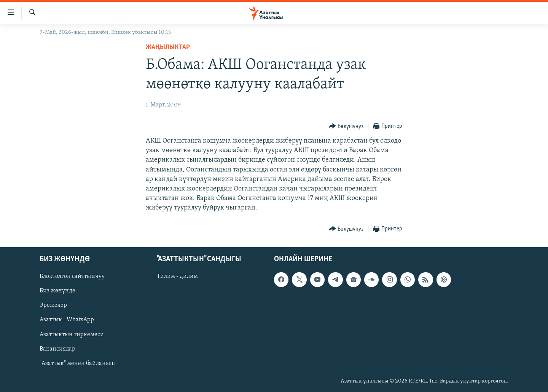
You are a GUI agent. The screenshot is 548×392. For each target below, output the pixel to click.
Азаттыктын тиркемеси (72, 334)
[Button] (346, 126)
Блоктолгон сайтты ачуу (72, 276)
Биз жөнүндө (57, 291)
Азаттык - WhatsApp (67, 320)
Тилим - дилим (177, 276)
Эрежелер (53, 305)
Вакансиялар (57, 349)
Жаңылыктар (168, 47)
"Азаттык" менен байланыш (77, 363)
